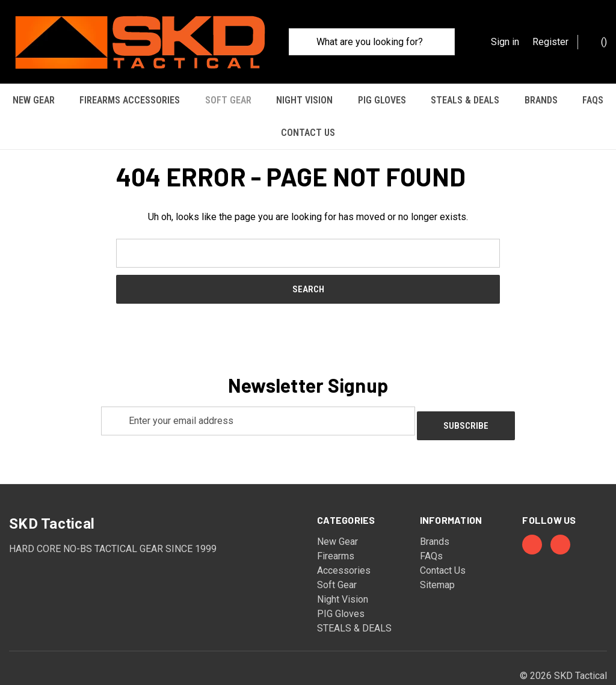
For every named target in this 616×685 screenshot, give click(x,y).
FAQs (593, 100)
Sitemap (437, 552)
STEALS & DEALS (465, 100)
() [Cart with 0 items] (598, 41)
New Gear (34, 100)
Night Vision (304, 100)
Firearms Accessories (130, 100)
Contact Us (308, 133)
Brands (541, 100)
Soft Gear (228, 100)
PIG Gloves (382, 100)
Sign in (505, 42)
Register (550, 42)
